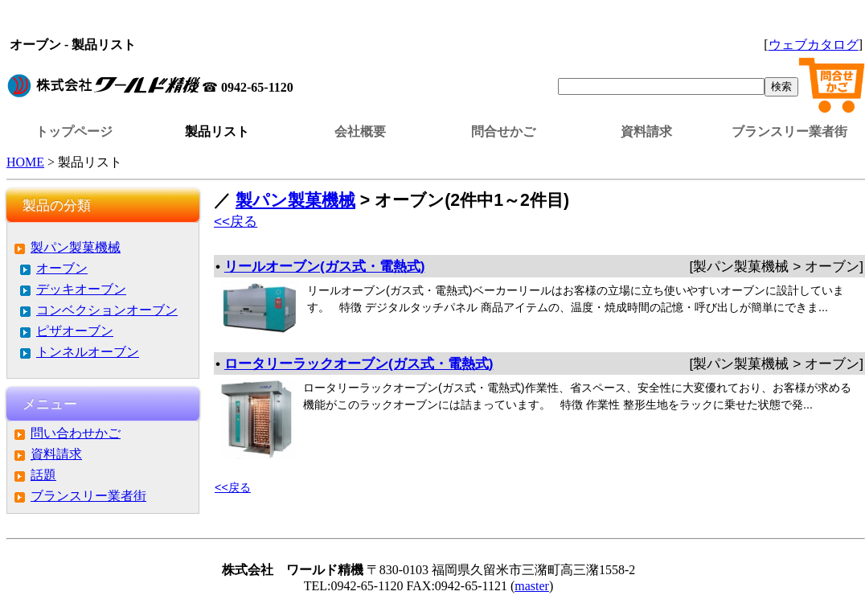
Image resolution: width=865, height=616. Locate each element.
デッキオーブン (81, 289)
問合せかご (503, 131)
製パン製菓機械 (76, 247)
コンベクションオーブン (107, 310)
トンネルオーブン (88, 352)
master (532, 586)
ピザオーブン (75, 331)
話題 (43, 475)
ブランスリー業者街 (789, 131)
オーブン (62, 268)
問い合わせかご (76, 433)
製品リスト (217, 131)
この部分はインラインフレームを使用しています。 (436, 20)
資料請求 (646, 131)
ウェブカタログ (814, 45)
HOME (25, 162)
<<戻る (236, 221)
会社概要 (360, 131)
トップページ (74, 131)
